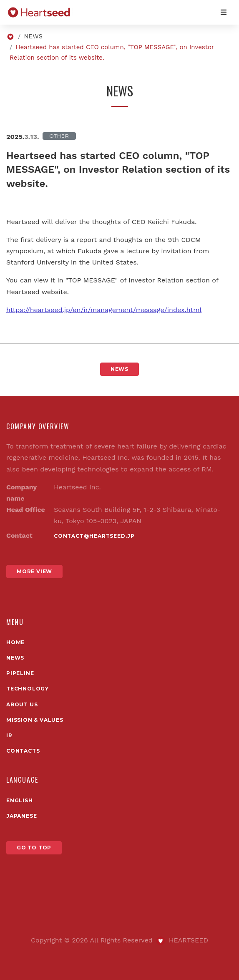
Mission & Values (35, 720)
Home (15, 642)
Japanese (21, 816)
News (15, 658)
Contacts (23, 751)
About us (22, 704)
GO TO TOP (34, 848)
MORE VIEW (34, 571)
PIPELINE (20, 673)
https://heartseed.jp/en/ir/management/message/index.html (104, 310)
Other (59, 136)
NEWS (34, 36)
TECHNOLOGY (28, 689)
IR (9, 735)
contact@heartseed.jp (94, 536)
